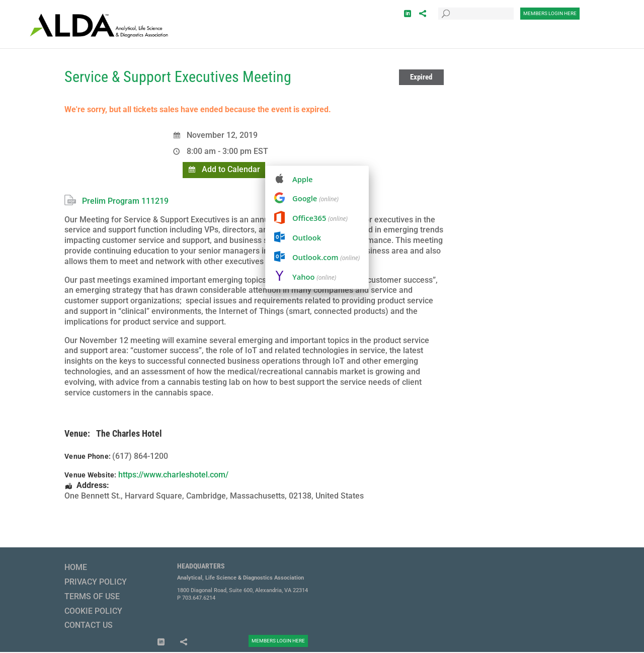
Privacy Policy (96, 582)
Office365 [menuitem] (320, 218)
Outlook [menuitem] (307, 237)
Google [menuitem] (315, 198)
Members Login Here (550, 13)
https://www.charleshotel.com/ (173, 475)
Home (76, 567)
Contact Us (89, 625)
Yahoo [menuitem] (314, 277)
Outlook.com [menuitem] (326, 257)
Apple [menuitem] (303, 179)
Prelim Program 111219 (125, 201)
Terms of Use (92, 596)
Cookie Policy (93, 611)
